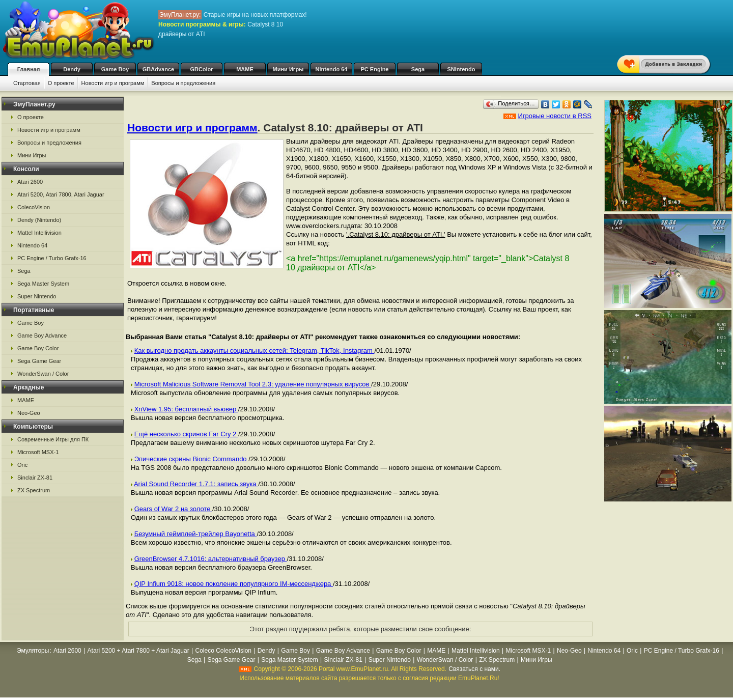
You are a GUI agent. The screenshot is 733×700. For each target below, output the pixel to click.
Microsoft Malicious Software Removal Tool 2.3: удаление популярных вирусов (253, 384)
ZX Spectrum (34, 490)
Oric (22, 465)
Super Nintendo (37, 296)
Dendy (72, 69)
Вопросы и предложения (183, 83)
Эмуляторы (33, 651)
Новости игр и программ (113, 83)
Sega (418, 69)
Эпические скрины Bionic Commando (192, 459)
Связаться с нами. (474, 669)
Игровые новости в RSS (555, 116)
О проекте (61, 83)
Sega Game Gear (39, 361)
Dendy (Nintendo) (39, 220)
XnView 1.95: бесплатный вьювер (186, 409)
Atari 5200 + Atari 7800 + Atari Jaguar (138, 651)
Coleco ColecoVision (224, 651)
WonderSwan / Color (43, 374)
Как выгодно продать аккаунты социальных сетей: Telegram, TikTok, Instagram (255, 351)
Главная (29, 69)
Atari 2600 (30, 182)
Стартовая (27, 83)
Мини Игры (288, 69)
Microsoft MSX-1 (38, 452)
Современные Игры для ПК (53, 439)
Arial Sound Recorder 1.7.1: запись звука (196, 484)
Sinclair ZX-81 (35, 478)
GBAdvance (158, 69)
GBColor (201, 69)
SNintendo (461, 69)
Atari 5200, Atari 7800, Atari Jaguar (61, 194)
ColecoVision (34, 207)
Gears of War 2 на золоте (173, 509)
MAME (245, 69)
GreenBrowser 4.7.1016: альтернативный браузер (211, 559)
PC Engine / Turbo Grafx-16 (52, 258)
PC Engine (374, 69)
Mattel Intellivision (39, 233)
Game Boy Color (38, 348)
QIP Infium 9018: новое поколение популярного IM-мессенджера (234, 584)
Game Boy (115, 69)
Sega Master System (43, 284)
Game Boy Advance (42, 335)
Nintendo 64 (332, 69)
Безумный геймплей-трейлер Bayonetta (196, 534)
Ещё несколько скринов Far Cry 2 (186, 434)
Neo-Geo (29, 413)
